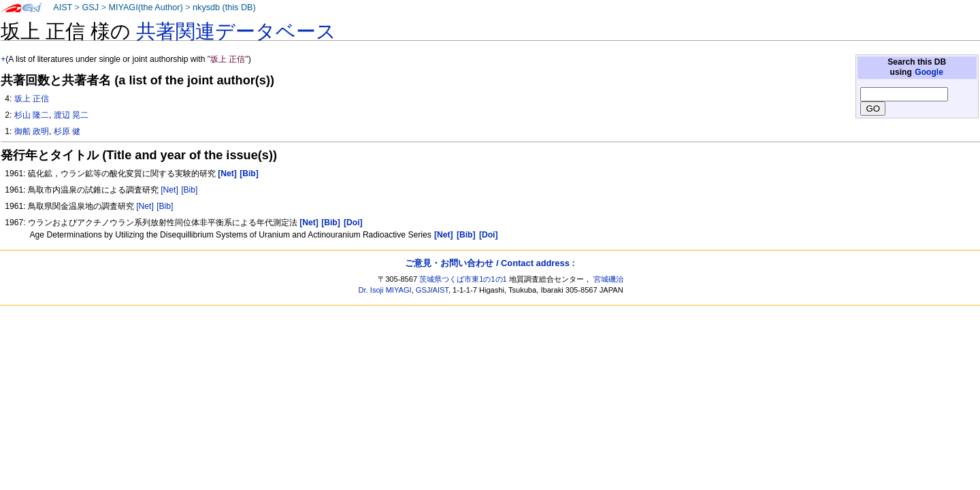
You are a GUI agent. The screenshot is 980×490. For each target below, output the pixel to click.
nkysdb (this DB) (224, 7)
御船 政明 (32, 131)
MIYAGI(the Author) (145, 7)
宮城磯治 (608, 279)
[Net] (169, 190)
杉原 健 (67, 131)
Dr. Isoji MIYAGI (385, 290)
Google (929, 72)
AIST (63, 7)
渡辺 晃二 (71, 115)
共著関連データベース (236, 31)
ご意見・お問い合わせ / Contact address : (490, 263)
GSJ (90, 7)
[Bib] (189, 190)
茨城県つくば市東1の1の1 (463, 279)
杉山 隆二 (32, 115)
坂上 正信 (32, 99)
